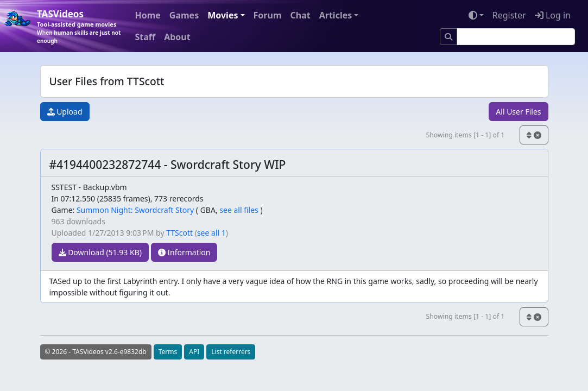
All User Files (518, 112)
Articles (336, 15)
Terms (168, 352)
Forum (268, 15)
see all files (239, 210)
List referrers (231, 352)
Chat (300, 15)
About (177, 37)
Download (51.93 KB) (100, 252)
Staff (145, 37)
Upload (65, 112)
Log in (553, 15)
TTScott (179, 233)
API (194, 352)
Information (184, 252)
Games (184, 15)
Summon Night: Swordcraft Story (135, 210)
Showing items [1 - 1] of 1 (465, 135)
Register (509, 15)
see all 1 (211, 233)
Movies (223, 15)
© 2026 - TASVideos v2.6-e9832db (96, 352)
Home (147, 15)
